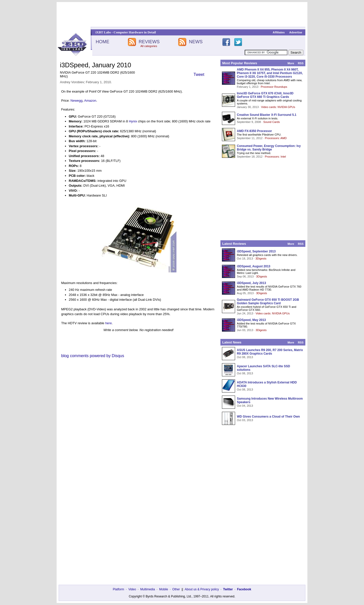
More (291, 63)
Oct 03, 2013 (245, 420)
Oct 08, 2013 (245, 357)
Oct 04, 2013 (245, 406)
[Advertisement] (182, 14)
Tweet (199, 74)
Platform (118, 589)
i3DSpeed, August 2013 (254, 266)
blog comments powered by (93, 356)
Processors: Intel (275, 157)
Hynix (133, 121)
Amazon (90, 101)
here (108, 323)
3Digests (261, 258)
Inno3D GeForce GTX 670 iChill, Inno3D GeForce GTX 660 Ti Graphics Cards (265, 95)
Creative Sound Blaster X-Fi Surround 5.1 (267, 115)
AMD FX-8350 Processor (254, 131)
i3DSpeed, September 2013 (256, 251)
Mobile (164, 589)
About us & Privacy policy (202, 589)
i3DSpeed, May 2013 (251, 320)
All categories (149, 46)
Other (176, 589)
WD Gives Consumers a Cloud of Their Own (268, 417)
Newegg (77, 101)
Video (132, 589)
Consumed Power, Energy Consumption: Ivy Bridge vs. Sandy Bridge (269, 148)
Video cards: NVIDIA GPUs (278, 107)
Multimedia (148, 589)
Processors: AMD (276, 138)
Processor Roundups (274, 87)
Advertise (296, 32)
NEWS (196, 42)
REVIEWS (149, 42)
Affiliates (279, 32)
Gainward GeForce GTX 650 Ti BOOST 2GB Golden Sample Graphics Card (268, 301)
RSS (301, 63)
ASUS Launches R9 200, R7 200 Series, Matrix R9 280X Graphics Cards (270, 352)
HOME (102, 42)
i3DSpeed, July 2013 (251, 283)
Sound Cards (271, 122)
